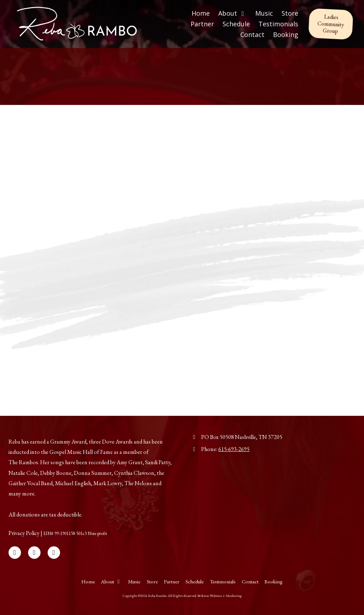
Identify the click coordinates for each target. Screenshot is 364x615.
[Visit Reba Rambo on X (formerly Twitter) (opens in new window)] (34, 553)
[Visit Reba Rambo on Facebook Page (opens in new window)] (15, 553)
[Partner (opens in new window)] (202, 24)
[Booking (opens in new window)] (286, 35)
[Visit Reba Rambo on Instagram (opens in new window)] (54, 553)
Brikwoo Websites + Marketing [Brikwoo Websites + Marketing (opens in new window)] (220, 596)
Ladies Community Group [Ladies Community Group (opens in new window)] (331, 24)
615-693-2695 (234, 449)
